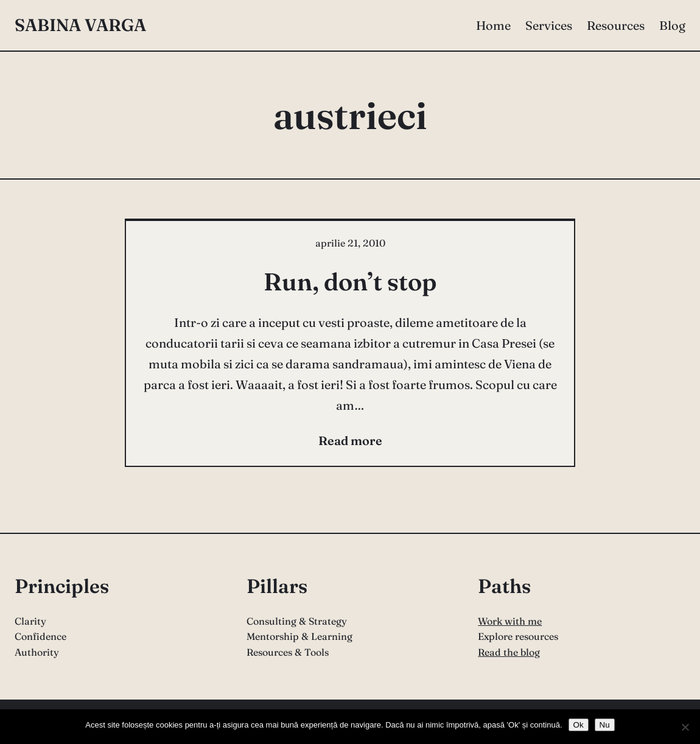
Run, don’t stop (350, 282)
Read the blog (509, 652)
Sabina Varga (80, 25)
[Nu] (685, 727)
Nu (605, 725)
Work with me (510, 621)
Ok (579, 725)
